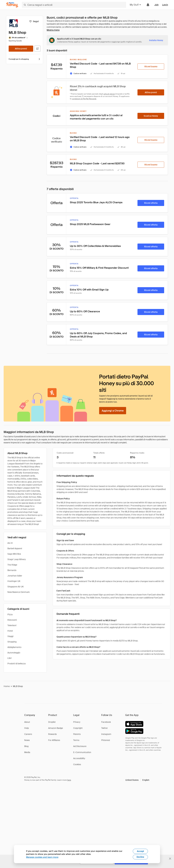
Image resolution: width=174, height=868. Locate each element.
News (27, 740)
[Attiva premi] (21, 49)
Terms (76, 740)
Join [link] (156, 5)
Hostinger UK (14, 581)
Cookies (77, 764)
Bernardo (12, 570)
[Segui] (34, 21)
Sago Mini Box (14, 554)
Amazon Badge (56, 728)
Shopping (12, 642)
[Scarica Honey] (151, 116)
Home (7, 686)
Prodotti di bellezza (17, 664)
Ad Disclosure (80, 746)
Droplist (52, 722)
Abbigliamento (14, 647)
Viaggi (10, 636)
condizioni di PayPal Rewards (84, 99)
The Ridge (12, 565)
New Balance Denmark (18, 592)
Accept (140, 851)
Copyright (78, 728)
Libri (9, 658)
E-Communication (82, 752)
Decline (140, 857)
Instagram (106, 734)
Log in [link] (165, 5)
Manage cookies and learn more (42, 857)
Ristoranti (12, 620)
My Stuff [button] (135, 5)
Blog (26, 746)
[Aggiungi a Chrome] (113, 411)
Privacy (77, 722)
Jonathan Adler (15, 576)
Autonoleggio (14, 653)
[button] (137, 780)
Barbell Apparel (15, 548)
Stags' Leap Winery (17, 559)
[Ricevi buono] (151, 66)
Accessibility (79, 758)
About (27, 722)
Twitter (105, 728)
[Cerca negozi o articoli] (74, 5)
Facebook (106, 722)
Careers (28, 734)
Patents (77, 734)
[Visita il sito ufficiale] (37, 49)
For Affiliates (54, 740)
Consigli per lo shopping (25, 59)
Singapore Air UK (16, 587)
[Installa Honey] (156, 40)
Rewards (52, 734)
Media (27, 752)
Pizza (10, 614)
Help (27, 728)
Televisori (12, 625)
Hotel (10, 631)
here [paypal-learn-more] (69, 780)
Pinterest (106, 740)
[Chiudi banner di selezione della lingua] (170, 859)
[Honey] (12, 5)
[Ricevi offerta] (151, 203)
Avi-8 (10, 543)
